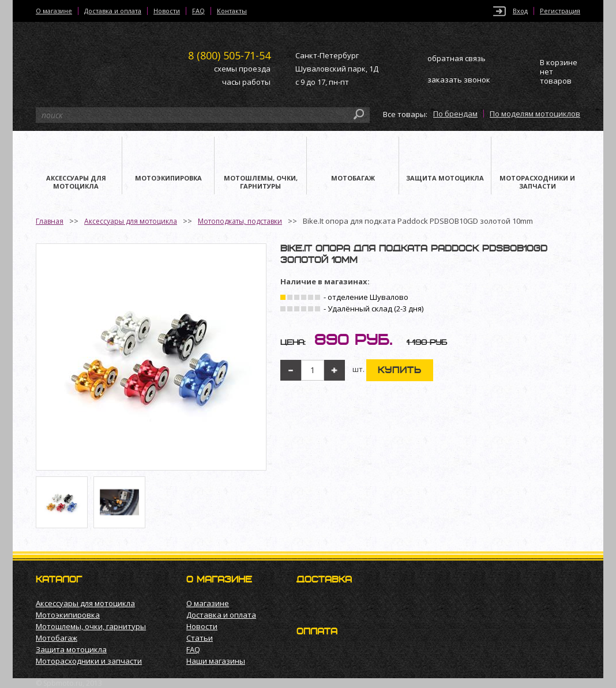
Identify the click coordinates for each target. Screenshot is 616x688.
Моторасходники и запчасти (89, 661)
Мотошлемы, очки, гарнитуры (91, 626)
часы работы (246, 82)
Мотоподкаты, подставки (240, 221)
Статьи (200, 638)
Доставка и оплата (113, 11)
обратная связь (457, 58)
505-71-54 (229, 55)
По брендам (455, 114)
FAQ (198, 11)
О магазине (54, 11)
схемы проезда (242, 69)
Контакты (232, 11)
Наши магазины (216, 661)
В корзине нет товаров (559, 72)
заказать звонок (459, 80)
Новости (167, 11)
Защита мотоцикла (71, 649)
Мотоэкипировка (68, 615)
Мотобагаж (57, 638)
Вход (520, 11)
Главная (50, 221)
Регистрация (560, 11)
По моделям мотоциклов (535, 114)
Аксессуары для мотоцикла (131, 221)
